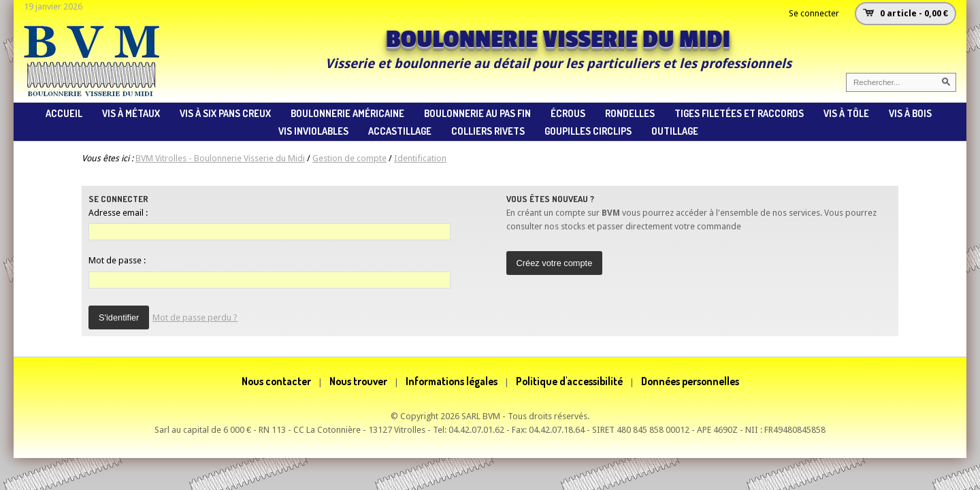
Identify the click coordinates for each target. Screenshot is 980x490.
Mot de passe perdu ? (195, 317)
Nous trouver (358, 381)
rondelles (630, 113)
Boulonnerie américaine (347, 113)
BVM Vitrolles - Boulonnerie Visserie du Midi (220, 158)
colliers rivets (488, 131)
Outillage (675, 131)
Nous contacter (276, 381)
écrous (568, 113)
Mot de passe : (117, 260)
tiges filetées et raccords (739, 113)
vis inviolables (313, 131)
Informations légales (452, 381)
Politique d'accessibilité (569, 381)
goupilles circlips (588, 131)
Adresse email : (118, 213)
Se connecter (814, 13)
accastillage (400, 131)
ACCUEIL (64, 113)
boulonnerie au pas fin (477, 113)
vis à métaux (131, 113)
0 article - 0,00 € (914, 13)
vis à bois (910, 113)
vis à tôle (846, 113)
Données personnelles (690, 381)
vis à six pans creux (225, 113)
